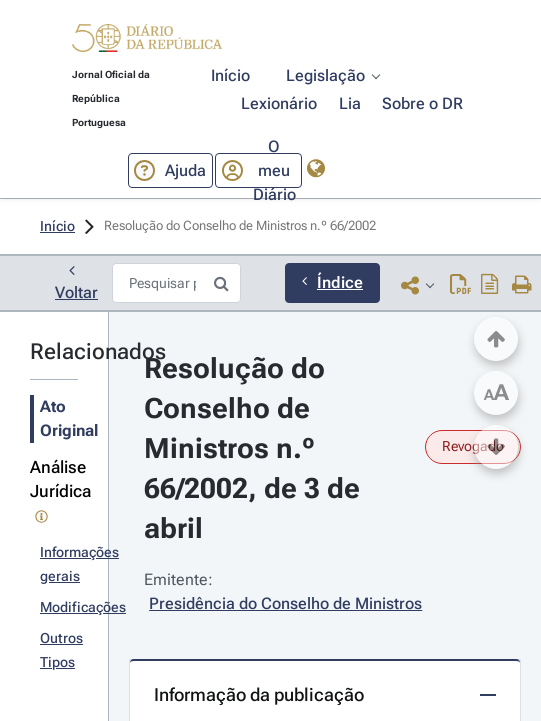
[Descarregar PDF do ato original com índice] (490, 284)
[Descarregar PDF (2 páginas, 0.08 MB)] (460, 284)
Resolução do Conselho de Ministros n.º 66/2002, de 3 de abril (255, 448)
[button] (147, 41)
